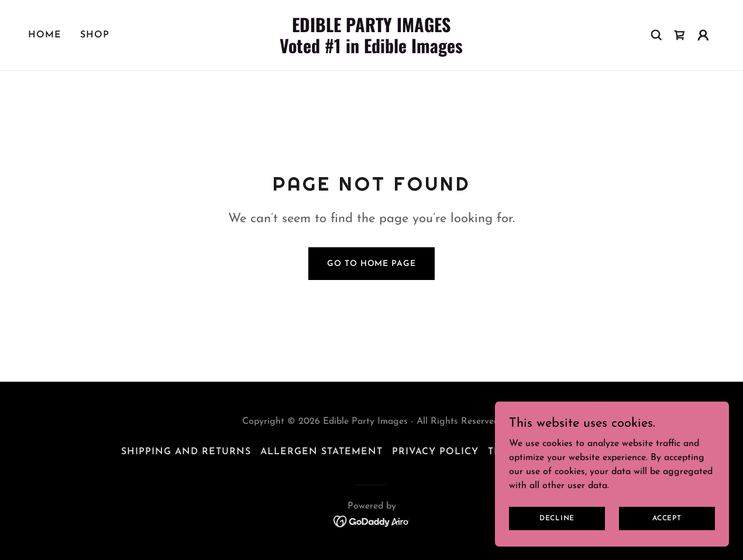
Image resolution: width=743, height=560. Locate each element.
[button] (703, 35)
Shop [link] (95, 35)
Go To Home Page (371, 264)
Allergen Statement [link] (321, 452)
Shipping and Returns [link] (186, 452)
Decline (557, 518)
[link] (371, 51)
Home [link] (45, 35)
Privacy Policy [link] (435, 452)
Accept (667, 518)
